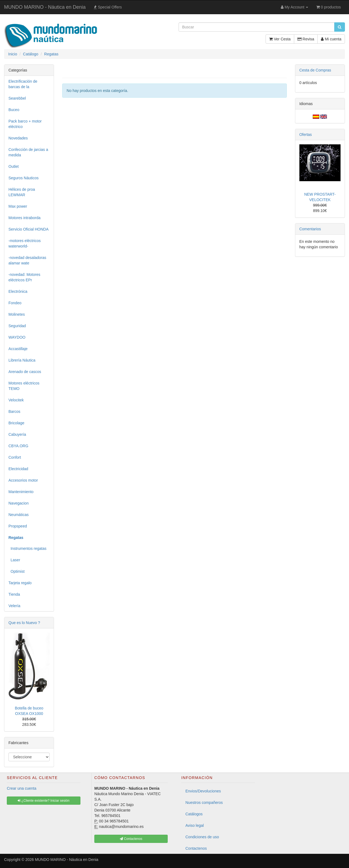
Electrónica (18, 291)
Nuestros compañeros (204, 803)
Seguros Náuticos (24, 178)
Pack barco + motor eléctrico (25, 124)
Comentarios (310, 229)
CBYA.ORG (18, 446)
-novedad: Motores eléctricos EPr (24, 277)
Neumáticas (19, 515)
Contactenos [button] (131, 839)
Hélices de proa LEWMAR (22, 192)
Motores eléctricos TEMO (24, 386)
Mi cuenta (331, 39)
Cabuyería (17, 434)
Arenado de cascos (25, 372)
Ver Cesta (280, 39)
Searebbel (17, 98)
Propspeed (18, 526)
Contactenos (196, 848)
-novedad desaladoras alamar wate (27, 260)
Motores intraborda (25, 218)
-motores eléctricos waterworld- (25, 243)
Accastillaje (18, 349)
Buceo (14, 110)
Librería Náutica (22, 360)
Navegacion (19, 503)
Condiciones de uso (202, 837)
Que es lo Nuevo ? (24, 623)
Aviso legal (195, 825)
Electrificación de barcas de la (23, 84)
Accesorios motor (23, 480)
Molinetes (17, 314)
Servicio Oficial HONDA (28, 229)
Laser (14, 560)
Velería (14, 606)
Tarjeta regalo (20, 583)
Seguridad (17, 326)
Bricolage (16, 423)
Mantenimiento (21, 492)
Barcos (14, 411)
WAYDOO (17, 337)
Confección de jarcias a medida (28, 152)
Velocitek (16, 400)
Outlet (13, 166)
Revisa (306, 39)
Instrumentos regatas (27, 548)
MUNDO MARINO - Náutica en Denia (45, 7)
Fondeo (15, 303)
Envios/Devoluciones (203, 791)
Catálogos (194, 814)
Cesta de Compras (315, 70)
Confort (15, 457)
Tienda (14, 594)
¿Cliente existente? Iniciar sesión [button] (43, 801)
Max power (18, 206)
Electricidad (18, 469)
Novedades (18, 138)
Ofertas (306, 135)
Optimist (16, 571)
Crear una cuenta (22, 788)
